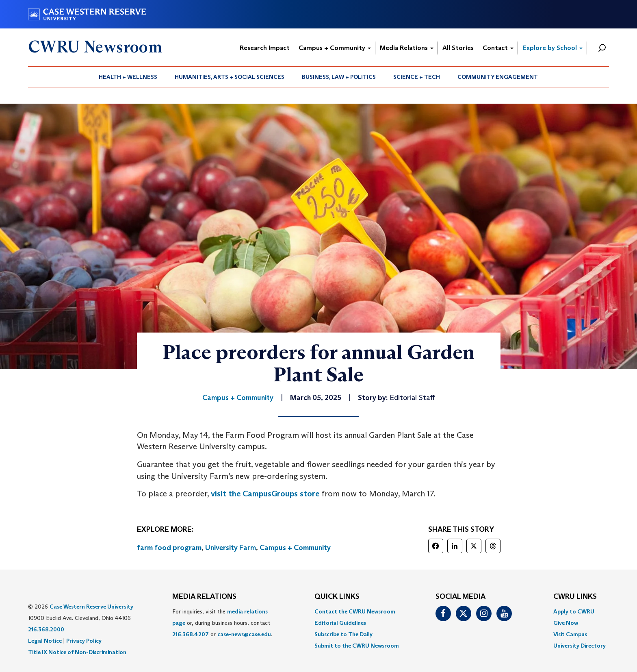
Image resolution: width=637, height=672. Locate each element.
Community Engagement (498, 77)
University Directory (580, 646)
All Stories (458, 48)
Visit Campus (570, 634)
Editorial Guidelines (340, 623)
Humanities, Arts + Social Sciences (230, 77)
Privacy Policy (84, 641)
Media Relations (407, 48)
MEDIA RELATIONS (204, 597)
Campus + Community (335, 48)
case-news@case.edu (244, 634)
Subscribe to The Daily (343, 634)
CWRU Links (575, 597)
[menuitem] (128, 77)
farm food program (169, 548)
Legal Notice (45, 641)
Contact (498, 48)
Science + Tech (417, 77)
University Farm (231, 548)
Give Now (566, 623)
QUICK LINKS (337, 597)
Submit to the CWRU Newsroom (357, 646)
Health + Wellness (128, 77)
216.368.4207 (191, 634)
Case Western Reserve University (91, 607)
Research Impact (265, 48)
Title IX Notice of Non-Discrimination (77, 652)
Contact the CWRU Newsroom (355, 611)
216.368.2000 (46, 629)
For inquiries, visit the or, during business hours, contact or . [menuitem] (222, 623)
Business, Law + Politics (339, 77)
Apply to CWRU (574, 611)
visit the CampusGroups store (265, 494)
